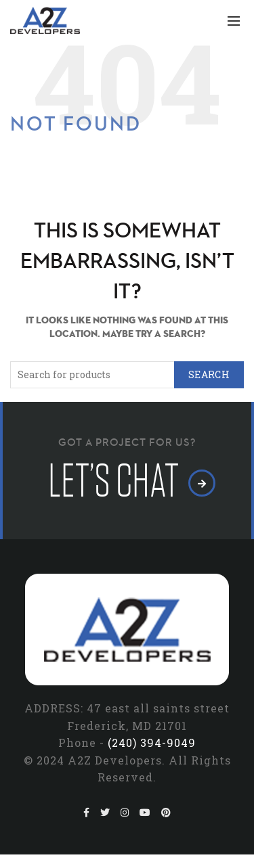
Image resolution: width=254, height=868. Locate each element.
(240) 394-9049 (152, 743)
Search (209, 374)
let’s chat (127, 481)
